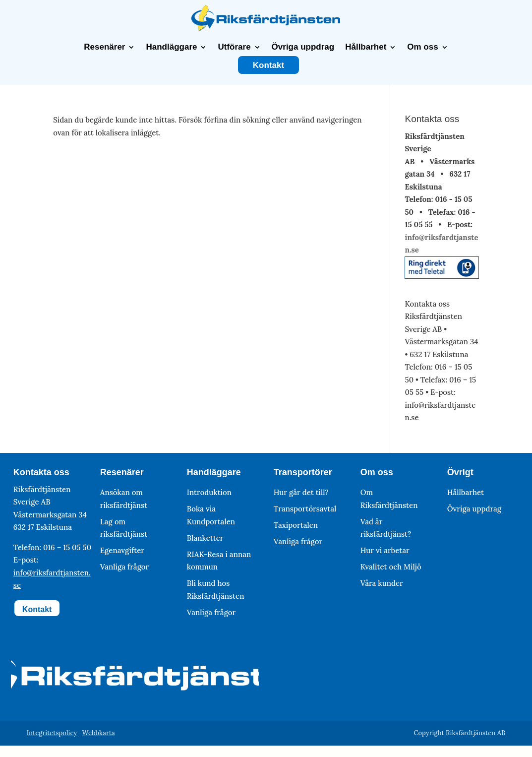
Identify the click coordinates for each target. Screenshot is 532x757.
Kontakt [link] (268, 65)
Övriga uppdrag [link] (303, 47)
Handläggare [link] (171, 47)
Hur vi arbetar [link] (385, 550)
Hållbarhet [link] (366, 47)
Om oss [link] (422, 47)
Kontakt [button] (37, 609)
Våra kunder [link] (382, 583)
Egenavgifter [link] (122, 550)
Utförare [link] (234, 47)
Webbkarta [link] (98, 733)
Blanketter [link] (205, 538)
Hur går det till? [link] (301, 492)
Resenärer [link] (104, 47)
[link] (266, 28)
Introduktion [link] (209, 492)
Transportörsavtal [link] (305, 509)
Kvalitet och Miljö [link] (391, 567)
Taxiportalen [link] (296, 525)
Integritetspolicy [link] (52, 733)
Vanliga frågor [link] (124, 567)
